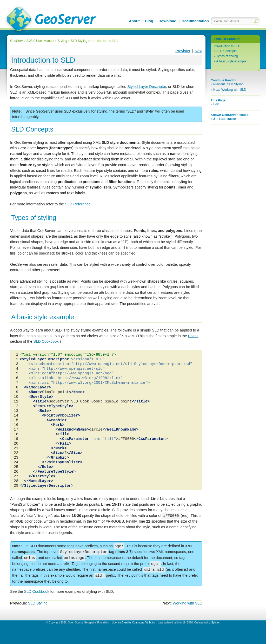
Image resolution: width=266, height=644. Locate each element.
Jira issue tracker (225, 119)
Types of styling (227, 56)
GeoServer (50, 20)
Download (167, 21)
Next (198, 51)
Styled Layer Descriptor (147, 87)
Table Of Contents (227, 39)
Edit (216, 104)
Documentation (195, 21)
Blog (149, 21)
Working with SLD (188, 603)
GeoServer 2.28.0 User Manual (32, 41)
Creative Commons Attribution (139, 623)
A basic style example (231, 61)
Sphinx (215, 623)
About (134, 21)
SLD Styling (79, 41)
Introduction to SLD (227, 46)
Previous (183, 51)
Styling (62, 41)
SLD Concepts (226, 51)
